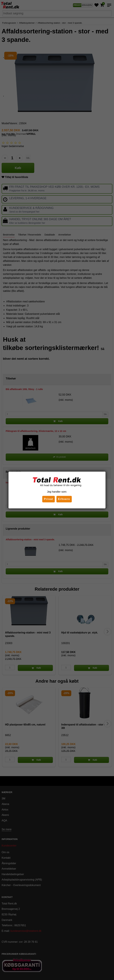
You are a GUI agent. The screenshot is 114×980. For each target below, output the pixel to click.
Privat (48, 499)
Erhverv (64, 499)
